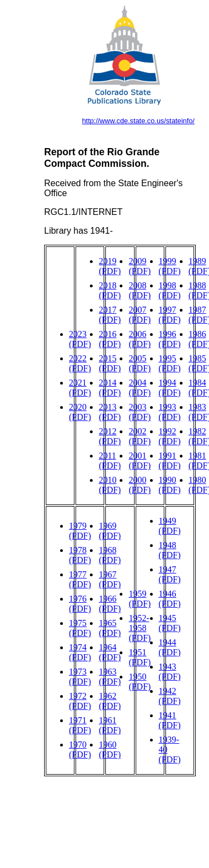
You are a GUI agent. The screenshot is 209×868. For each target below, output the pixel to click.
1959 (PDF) (140, 599)
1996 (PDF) (170, 339)
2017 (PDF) (110, 315)
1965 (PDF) (110, 628)
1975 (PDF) (80, 628)
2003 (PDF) (140, 412)
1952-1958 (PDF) (140, 628)
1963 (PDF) (110, 677)
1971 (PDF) (80, 725)
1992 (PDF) (170, 436)
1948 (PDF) (170, 550)
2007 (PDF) (140, 315)
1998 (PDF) (170, 290)
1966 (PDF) (110, 604)
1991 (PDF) (170, 461)
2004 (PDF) (140, 388)
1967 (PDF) (110, 579)
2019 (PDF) (110, 266)
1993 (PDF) (170, 412)
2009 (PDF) (140, 266)
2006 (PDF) (140, 339)
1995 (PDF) (170, 363)
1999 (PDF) (170, 266)
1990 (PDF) (170, 485)
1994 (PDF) (170, 388)
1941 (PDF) (170, 720)
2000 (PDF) (140, 485)
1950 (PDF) (140, 682)
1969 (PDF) (110, 531)
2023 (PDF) (80, 339)
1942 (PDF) (170, 696)
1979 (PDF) (80, 531)
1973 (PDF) (80, 677)
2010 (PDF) (110, 485)
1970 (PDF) (80, 749)
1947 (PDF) (170, 574)
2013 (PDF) (110, 412)
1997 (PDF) (170, 315)
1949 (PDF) (170, 526)
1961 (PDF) (110, 725)
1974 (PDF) (80, 652)
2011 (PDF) (110, 461)
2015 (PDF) (110, 363)
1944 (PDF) (170, 647)
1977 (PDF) (80, 579)
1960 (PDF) (110, 749)
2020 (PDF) (80, 412)
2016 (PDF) (110, 339)
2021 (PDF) (80, 388)
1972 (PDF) (80, 701)
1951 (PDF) (140, 657)
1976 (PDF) (80, 604)
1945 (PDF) (170, 623)
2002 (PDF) (140, 436)
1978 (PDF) (80, 555)
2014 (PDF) (110, 388)
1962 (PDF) (110, 701)
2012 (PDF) (110, 436)
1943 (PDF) (170, 672)
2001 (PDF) (140, 461)
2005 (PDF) (140, 363)
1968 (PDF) (110, 555)
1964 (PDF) (110, 652)
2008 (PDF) (140, 290)
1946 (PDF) (170, 599)
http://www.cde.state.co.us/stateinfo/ (138, 121)
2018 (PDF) (110, 290)
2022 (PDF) (80, 363)
